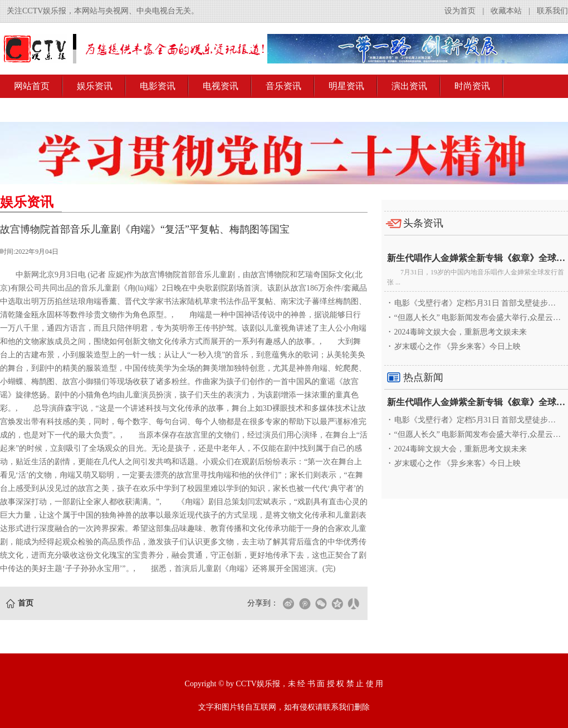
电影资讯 (158, 86)
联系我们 (552, 11)
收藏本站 (506, 11)
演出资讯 (409, 86)
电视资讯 (221, 86)
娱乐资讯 (95, 86)
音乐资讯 (283, 86)
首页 (26, 603)
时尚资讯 (472, 86)
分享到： (263, 603)
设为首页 (460, 11)
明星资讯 (346, 86)
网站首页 (32, 86)
